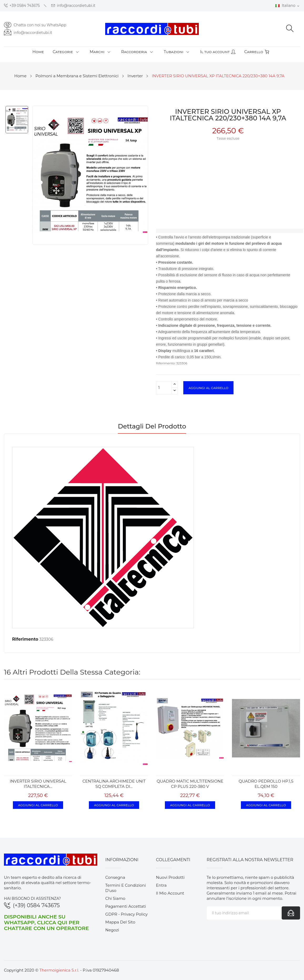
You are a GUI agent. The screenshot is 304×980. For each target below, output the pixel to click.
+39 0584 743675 (22, 6)
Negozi (112, 930)
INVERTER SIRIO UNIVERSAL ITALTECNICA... (38, 784)
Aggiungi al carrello (208, 388)
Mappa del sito (120, 922)
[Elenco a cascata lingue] (288, 6)
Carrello (257, 52)
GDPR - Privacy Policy (126, 914)
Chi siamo (115, 898)
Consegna (115, 877)
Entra (161, 885)
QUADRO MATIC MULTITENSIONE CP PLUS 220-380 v (190, 784)
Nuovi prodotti (170, 877)
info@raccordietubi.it (73, 6)
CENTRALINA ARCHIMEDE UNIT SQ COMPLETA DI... (114, 784)
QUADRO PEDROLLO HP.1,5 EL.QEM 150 (266, 784)
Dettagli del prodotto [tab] (152, 427)
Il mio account (170, 893)
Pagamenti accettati (126, 906)
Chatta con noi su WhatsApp (40, 25)
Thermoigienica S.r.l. (59, 970)
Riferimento (25, 639)
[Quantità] (164, 388)
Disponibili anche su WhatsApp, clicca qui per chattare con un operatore (46, 922)
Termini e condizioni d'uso (125, 888)
